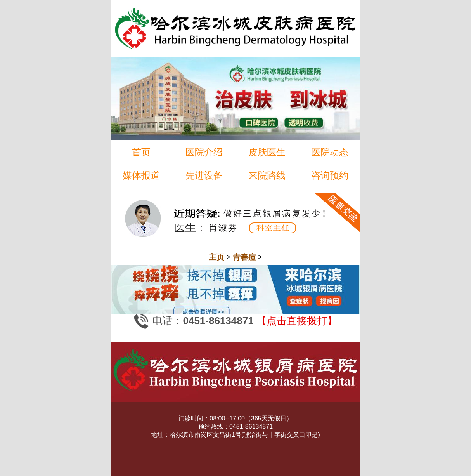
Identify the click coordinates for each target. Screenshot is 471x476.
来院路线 (267, 175)
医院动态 (330, 152)
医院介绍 (204, 152)
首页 (141, 152)
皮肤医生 (267, 152)
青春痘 (244, 257)
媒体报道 (141, 175)
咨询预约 (330, 175)
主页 (216, 257)
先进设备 (204, 175)
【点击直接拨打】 (297, 321)
